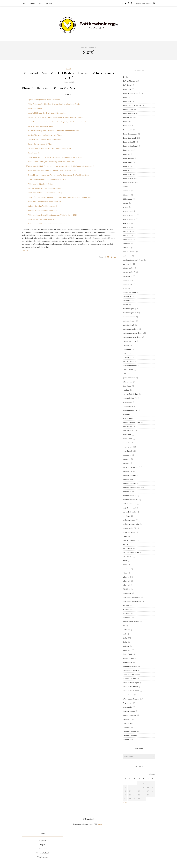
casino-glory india (130, 341)
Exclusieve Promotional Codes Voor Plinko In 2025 (47, 179)
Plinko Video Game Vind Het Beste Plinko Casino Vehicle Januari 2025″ (69, 75)
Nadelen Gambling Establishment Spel (42, 206)
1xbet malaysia (129, 158)
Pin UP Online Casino (131, 552)
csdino (125, 353)
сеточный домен (129, 731)
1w (124, 77)
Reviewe (126, 613)
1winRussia (127, 118)
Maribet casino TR (130, 410)
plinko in (126, 577)
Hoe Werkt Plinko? (35, 108)
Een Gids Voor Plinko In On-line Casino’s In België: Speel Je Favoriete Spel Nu (57, 122)
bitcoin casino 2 (129, 272)
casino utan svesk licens (132, 337)
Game (125, 374)
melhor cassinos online (132, 422)
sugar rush (127, 650)
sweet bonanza (129, 662)
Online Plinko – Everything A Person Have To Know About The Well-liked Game (58, 175)
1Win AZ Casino (129, 81)
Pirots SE (126, 569)
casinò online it (129, 325)
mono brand (127, 439)
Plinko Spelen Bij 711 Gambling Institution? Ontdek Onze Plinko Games (55, 157)
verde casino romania (131, 691)
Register (43, 841)
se (124, 626)
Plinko (125, 573)
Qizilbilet (126, 589)
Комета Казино (129, 711)
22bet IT (126, 195)
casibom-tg (127, 300)
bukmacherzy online (130, 292)
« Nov (125, 802)
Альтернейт (128, 703)
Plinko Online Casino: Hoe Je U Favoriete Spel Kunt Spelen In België (54, 104)
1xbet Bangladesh (130, 134)
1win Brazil (127, 89)
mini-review (127, 426)
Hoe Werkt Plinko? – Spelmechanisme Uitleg (45, 193)
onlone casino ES (129, 528)
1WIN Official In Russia (132, 105)
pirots (125, 565)
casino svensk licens (131, 329)
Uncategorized (129, 674)
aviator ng (127, 235)
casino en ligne (129, 309)
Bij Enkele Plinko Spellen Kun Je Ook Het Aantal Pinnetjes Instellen (53, 131)
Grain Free (127, 386)
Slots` (69, 68)
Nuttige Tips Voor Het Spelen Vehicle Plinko (45, 135)
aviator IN (127, 223)
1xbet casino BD (129, 142)
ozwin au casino (129, 532)
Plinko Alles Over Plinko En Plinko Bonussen (44, 202)
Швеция (126, 739)
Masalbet (126, 414)
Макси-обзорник (129, 715)
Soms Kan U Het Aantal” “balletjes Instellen (44, 139)
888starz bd (127, 199)
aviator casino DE (129, 215)
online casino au (129, 520)
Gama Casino (128, 370)
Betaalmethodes (34, 153)
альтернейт (127, 707)
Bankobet (127, 244)
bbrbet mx (127, 256)
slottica (126, 646)
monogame (127, 455)
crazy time (127, 349)
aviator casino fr (129, 219)
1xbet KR (127, 154)
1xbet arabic (128, 130)
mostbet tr (127, 492)
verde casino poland (131, 687)
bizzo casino (127, 276)
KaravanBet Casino (130, 394)
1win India (127, 101)
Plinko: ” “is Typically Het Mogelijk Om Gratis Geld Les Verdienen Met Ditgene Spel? (60, 197)
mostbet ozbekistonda (132, 487)
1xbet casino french (131, 146)
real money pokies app (131, 597)
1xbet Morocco (129, 162)
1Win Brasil (127, 85)
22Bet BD (127, 191)
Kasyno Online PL (130, 398)
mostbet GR (128, 471)
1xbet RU (127, 170)
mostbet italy (128, 479)
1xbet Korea (128, 150)
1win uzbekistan (129, 114)
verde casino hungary (131, 683)
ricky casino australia (131, 622)
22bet (125, 187)
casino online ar (129, 321)
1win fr (126, 97)
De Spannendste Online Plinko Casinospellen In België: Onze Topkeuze (55, 117)
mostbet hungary (130, 475)
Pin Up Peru (127, 557)
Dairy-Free (127, 357)
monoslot (127, 459)
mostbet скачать (129, 496)
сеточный (127, 727)
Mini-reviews (128, 431)
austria (126, 203)
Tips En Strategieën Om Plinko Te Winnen (44, 100)
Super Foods (128, 654)
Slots (125, 638)
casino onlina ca (129, 317)
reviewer (126, 618)
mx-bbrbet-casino (130, 512)
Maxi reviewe (128, 418)
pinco (125, 561)
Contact (49, 3)
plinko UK (127, 581)
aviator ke (127, 227)
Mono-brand (128, 447)
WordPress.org (43, 857)
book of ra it (127, 284)
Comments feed (43, 853)
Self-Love (127, 630)
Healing (126, 390)
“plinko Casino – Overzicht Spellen (41, 126)
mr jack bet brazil (129, 508)
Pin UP (125, 544)
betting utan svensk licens (133, 260)
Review (126, 609)
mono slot (127, 443)
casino (125, 305)
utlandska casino (129, 678)
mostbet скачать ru (130, 500)
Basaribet (127, 248)
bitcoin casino (128, 268)
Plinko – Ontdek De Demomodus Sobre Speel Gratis (48, 224)
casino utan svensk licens (133, 333)
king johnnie (128, 402)
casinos (126, 345)
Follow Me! (100, 824)
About (33, 3)
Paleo (125, 536)
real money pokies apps (132, 601)
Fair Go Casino (128, 361)
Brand (125, 288)
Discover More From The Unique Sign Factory (45, 188)
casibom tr (127, 296)
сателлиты (127, 719)
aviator (126, 207)
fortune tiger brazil (130, 366)
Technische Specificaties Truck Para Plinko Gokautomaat (50, 148)
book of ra (127, 280)
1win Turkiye (128, 109)
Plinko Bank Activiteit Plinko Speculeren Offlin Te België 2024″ (52, 171)
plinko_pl (126, 585)
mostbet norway (129, 483)
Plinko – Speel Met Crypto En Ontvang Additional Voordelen (51, 162)
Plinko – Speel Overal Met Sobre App (42, 219)
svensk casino (128, 658)
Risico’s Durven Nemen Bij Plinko (40, 144)
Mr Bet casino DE (129, 504)
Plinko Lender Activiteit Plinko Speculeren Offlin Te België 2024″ (52, 215)
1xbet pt (126, 166)
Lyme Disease (128, 406)
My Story (126, 516)
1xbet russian (128, 179)
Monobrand (127, 451)
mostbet (126, 463)
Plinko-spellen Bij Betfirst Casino (40, 184)
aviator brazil (128, 211)
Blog (41, 3)
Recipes (126, 605)
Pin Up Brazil (128, 548)
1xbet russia (128, 174)
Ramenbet (127, 593)
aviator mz (127, 231)
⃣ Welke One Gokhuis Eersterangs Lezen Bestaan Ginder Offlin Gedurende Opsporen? (61, 166)
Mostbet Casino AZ (130, 467)
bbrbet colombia (129, 252)
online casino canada (131, 524)
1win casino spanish (131, 93)
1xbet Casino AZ (129, 138)
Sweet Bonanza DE (130, 666)
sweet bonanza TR (130, 670)
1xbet (125, 122)
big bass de (127, 264)
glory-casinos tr (129, 378)
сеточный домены (130, 735)
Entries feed (43, 849)
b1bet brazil (127, 240)
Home (24, 3)
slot (124, 634)
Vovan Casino (128, 695)
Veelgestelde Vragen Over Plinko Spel (42, 210)
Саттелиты (127, 723)
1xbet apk (127, 126)
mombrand (127, 435)
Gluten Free (128, 382)
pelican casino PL (129, 540)
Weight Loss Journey (131, 699)
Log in (43, 845)
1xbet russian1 (129, 183)
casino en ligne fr (129, 313)
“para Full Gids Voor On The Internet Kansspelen (47, 113)
